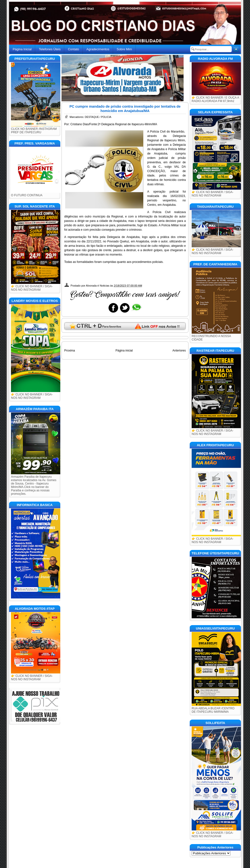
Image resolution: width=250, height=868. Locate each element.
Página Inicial (22, 49)
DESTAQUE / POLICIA (98, 117)
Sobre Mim (124, 49)
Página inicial (124, 351)
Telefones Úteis (50, 49)
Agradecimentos (98, 49)
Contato (73, 49)
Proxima (70, 351)
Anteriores (179, 351)
